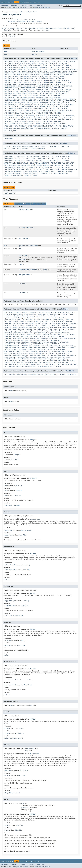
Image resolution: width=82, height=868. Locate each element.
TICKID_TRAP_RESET (31, 175)
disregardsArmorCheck (45, 327)
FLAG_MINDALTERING (11, 112)
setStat (7, 363)
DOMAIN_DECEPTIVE (10, 82)
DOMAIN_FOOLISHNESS (11, 88)
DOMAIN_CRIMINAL (23, 80)
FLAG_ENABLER (38, 108)
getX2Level (35, 342)
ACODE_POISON (9, 64)
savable (25, 149)
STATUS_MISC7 (20, 160)
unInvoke (22, 284)
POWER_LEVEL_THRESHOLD (12, 121)
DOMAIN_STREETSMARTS (11, 101)
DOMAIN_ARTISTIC (10, 75)
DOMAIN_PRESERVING (25, 95)
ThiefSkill (12, 36)
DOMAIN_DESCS (37, 82)
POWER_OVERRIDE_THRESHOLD (32, 121)
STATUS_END (66, 157)
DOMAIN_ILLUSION (28, 90)
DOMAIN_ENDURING (59, 84)
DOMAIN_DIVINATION (11, 84)
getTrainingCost (55, 340)
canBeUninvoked (28, 147)
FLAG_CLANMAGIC (53, 107)
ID (20, 249)
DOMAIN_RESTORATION (11, 97)
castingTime (43, 323)
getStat (60, 335)
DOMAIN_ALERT (57, 71)
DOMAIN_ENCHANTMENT (44, 84)
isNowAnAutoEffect (11, 350)
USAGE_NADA (54, 127)
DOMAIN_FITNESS (66, 86)
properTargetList (69, 355)
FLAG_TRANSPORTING (51, 118)
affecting (7, 316)
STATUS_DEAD (56, 157)
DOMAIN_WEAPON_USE (11, 105)
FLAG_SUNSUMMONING (67, 116)
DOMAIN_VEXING (20, 103)
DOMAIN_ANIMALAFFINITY (25, 73)
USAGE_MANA (32, 127)
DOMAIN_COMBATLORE (45, 77)
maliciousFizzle (23, 351)
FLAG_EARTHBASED (10, 108)
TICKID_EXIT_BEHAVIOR (12, 166)
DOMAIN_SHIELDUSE (29, 99)
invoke (22, 256)
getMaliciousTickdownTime (60, 333)
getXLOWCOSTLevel (23, 344)
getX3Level (45, 342)
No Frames (30, 5)
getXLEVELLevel (9, 344)
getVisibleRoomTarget (12, 342)
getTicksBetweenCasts (12, 340)
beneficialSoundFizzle (59, 318)
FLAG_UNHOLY (8, 120)
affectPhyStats (18, 316)
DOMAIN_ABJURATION (29, 71)
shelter (34, 54)
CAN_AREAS (22, 69)
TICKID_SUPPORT (45, 173)
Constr (19, 8)
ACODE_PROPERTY (32, 64)
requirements (43, 357)
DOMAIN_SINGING (42, 99)
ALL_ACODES (57, 66)
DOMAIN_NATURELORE (61, 92)
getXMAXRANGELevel (55, 344)
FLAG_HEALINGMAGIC (11, 110)
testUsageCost (67, 364)
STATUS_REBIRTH (63, 160)
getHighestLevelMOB (48, 374)
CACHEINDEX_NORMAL (63, 67)
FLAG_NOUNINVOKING (41, 114)
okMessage (23, 270)
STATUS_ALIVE (21, 157)
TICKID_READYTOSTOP (52, 170)
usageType (23, 293)
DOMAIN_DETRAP (49, 82)
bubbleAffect (46, 320)
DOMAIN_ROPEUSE (41, 97)
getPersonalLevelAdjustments (15, 335)
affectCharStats (67, 314)
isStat (30, 350)
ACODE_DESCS (35, 62)
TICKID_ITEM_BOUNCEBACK (64, 166)
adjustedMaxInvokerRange (13, 314)
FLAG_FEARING (49, 108)
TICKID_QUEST (38, 170)
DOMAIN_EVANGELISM (25, 86)
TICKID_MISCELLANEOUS (62, 168)
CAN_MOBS (57, 69)
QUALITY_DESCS (29, 123)
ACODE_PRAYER (20, 64)
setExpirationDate (11, 361)
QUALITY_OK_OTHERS (11, 125)
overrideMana (49, 353)
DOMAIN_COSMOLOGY (41, 79)
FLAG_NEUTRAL (46, 112)
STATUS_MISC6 (9, 160)
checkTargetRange (10, 325)
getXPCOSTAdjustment (11, 346)
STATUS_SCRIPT (9, 162)
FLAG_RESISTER (29, 116)
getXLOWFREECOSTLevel (39, 344)
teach (58, 364)
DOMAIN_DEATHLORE (63, 80)
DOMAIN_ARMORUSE (68, 73)
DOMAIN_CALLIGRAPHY (11, 77)
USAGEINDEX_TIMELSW (59, 129)
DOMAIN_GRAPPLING (45, 88)
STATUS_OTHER (41, 160)
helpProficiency (51, 346)
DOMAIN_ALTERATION (70, 71)
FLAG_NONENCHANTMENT (11, 114)
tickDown (33, 149)
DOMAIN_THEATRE (26, 101)
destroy (32, 327)
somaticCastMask (23, 364)
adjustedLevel (72, 312)
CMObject (12, 28)
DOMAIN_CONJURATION (11, 79)
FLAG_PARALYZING (55, 114)
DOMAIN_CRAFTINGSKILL (57, 79)
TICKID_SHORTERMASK (30, 171)
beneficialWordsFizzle (31, 320)
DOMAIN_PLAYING (61, 93)
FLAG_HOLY (34, 110)
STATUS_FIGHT (9, 158)
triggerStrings (25, 275)
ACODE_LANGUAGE (70, 62)
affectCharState (53, 314)
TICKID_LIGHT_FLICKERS (12, 168)
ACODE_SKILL (43, 64)
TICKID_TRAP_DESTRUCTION (13, 175)
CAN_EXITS (39, 69)
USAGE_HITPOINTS (20, 127)
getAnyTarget (58, 329)
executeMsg (71, 327)
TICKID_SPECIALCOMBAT (64, 171)
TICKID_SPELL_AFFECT (31, 173)
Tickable (5, 30)
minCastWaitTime (58, 351)
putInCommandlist (22, 357)
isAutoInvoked (61, 348)
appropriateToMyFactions (13, 318)
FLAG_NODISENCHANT (59, 112)
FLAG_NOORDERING (27, 114)
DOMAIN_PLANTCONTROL (30, 93)
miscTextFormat (9, 353)
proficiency (16, 149)
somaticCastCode (10, 364)
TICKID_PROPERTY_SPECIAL (23, 170)
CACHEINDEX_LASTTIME (47, 67)
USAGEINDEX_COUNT (66, 127)
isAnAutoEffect (54, 147)
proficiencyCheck (54, 355)
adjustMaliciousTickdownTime (35, 314)
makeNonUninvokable (58, 350)
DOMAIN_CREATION (10, 80)
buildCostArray (58, 320)
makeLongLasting (43, 350)
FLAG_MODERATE (24, 112)
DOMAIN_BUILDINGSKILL (66, 75)
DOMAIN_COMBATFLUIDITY (28, 77)
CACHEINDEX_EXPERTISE (29, 67)
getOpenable (72, 374)
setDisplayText (62, 359)
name (21, 264)
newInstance (39, 353)
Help (39, 2)
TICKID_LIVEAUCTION (29, 168)
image (6, 348)
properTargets (9, 357)
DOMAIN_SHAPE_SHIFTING (12, 99)
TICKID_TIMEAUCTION (60, 173)
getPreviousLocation (27, 246)
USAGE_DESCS (8, 127)
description (23, 327)
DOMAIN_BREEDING (50, 75)
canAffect (69, 320)
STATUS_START (21, 162)
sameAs (68, 357)
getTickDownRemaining (67, 338)
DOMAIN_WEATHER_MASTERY (28, 105)
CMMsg (45, 270)
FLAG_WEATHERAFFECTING (36, 120)
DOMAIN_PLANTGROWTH (46, 93)
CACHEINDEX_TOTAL (10, 69)
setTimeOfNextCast (46, 363)
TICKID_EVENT (68, 164)
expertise (7, 329)
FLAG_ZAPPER (51, 120)
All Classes (41, 5)
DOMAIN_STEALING (55, 99)
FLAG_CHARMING (40, 107)
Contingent (20, 28)
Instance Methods (22, 204)
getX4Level (54, 342)
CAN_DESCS (31, 69)
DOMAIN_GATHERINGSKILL (28, 88)
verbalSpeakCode (56, 366)
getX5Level (64, 342)
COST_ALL (74, 69)
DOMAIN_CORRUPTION (27, 79)
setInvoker (31, 361)
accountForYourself (21, 312)
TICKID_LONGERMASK (45, 168)
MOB (36, 246)
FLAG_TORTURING (25, 118)
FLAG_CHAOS (29, 107)
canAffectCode (9, 374)
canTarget (68, 322)
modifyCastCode (22, 353)
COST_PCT (17, 71)
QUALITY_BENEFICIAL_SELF (13, 123)
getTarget (7, 336)
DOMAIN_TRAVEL (70, 101)
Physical (22, 260)
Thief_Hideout (9, 193)
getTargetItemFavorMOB (12, 338)
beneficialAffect (43, 318)
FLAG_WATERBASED (20, 120)
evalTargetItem (60, 327)
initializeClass (35, 348)
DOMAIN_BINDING (23, 75)
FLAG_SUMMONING (54, 116)
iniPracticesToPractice (18, 348)
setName (50, 361)
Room (6, 52)
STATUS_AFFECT (9, 157)
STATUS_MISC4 (53, 158)
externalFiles (31, 329)
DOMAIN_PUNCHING (39, 95)
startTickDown (49, 364)
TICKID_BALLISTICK (57, 162)
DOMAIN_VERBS (9, 103)
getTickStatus (27, 340)
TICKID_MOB (8, 170)
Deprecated (28, 2)
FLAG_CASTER (19, 107)
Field (14, 8)
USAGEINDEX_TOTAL (10, 131)
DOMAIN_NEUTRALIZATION (12, 93)
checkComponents (55, 323)
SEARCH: (60, 6)
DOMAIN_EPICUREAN (10, 86)
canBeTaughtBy (45, 322)
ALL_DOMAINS (67, 66)
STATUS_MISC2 (30, 158)
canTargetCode (21, 374)
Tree (21, 2)
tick (5, 366)
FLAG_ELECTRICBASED (25, 108)
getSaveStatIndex (49, 335)
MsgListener (58, 28)
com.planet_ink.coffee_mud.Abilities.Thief (22, 12)
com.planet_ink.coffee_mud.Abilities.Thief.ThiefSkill (25, 22)
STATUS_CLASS (45, 157)
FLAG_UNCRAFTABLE (66, 118)
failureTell (42, 329)
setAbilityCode (23, 359)
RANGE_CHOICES (38, 125)
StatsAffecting (69, 28)
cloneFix (21, 325)
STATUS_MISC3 (41, 158)
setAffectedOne (36, 359)
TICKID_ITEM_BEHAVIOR (45, 166)
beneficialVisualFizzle (13, 320)
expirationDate (18, 329)
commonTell (45, 325)
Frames (23, 5)
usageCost (19, 366)
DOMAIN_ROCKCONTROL (27, 97)
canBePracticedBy (32, 322)
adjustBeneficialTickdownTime (54, 312)
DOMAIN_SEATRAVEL (55, 97)
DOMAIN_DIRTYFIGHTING (64, 82)
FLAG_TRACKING (37, 118)
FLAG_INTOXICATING (57, 110)
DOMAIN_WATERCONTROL (47, 103)
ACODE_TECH (22, 66)
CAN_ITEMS (48, 69)
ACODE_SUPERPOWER (10, 66)
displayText (24, 239)
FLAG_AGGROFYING (56, 105)
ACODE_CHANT (8, 62)
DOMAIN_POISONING (10, 95)
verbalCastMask (43, 366)
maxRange (34, 351)
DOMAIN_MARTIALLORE (11, 92)
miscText (7, 149)
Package (10, 2)
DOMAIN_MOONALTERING (27, 92)
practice (7, 355)
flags (50, 329)
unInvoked (41, 149)
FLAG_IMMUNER (44, 110)
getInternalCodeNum (41, 333)
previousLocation (38, 52)
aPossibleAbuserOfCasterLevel (47, 316)
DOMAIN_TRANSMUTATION (41, 101)
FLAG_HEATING (24, 110)
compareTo (7, 327)
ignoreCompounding (68, 346)
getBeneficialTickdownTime (59, 331)
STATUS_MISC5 (64, 158)
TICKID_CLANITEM (10, 164)
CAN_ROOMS (65, 69)
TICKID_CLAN (70, 162)
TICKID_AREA (44, 162)
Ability (5, 28)
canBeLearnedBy (18, 322)
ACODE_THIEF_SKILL (35, 66)
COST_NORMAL (8, 71)
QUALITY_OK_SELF (25, 125)
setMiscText (41, 361)
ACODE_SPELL (64, 64)
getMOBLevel (61, 374)
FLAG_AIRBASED (69, 105)
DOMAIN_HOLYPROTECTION (12, 90)
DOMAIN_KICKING (58, 90)
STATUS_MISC (19, 158)
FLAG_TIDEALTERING (11, 118)
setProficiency (60, 361)
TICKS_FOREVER (68, 125)
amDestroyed (16, 147)
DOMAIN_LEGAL (70, 90)
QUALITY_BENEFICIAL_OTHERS (53, 121)
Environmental (30, 28)
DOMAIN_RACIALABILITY (55, 95)
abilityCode (8, 312)
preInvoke (32, 355)
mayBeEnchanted (45, 351)
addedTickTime (35, 312)
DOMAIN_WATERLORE (63, 103)
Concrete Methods (38, 204)
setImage (22, 361)
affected (7, 147)
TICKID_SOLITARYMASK (47, 171)
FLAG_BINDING (9, 107)
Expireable (40, 28)
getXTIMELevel (39, 346)
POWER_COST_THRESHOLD (65, 120)
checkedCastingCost (70, 323)
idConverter (8, 139)
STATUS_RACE (51, 160)
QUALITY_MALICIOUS (59, 123)
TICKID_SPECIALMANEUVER (13, 173)
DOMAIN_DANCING (49, 80)
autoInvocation (29, 318)
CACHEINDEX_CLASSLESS (12, 67)
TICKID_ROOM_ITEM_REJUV (13, 171)
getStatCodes (70, 335)
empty (37, 147)
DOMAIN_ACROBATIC (44, 71)
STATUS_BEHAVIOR (33, 157)
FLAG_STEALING (41, 116)
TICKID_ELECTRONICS (43, 164)
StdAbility (63, 143)
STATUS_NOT (30, 160)
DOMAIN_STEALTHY (69, 99)
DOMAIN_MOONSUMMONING (45, 92)
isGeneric (72, 348)
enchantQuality (33, 374)
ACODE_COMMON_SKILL (21, 62)
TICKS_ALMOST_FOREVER (53, 125)
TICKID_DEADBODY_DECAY (26, 164)
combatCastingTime (33, 325)
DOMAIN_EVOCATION (53, 86)
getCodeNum (8, 333)
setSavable (71, 361)
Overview (4, 2)
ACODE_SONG (53, 64)
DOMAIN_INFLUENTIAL (43, 90)
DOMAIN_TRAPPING (57, 101)
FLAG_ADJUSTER (43, 105)
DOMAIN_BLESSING (36, 75)
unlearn (11, 366)
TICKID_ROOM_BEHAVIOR (69, 170)
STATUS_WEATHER (33, 162)
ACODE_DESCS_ (45, 62)
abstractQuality (25, 210)
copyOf (15, 327)
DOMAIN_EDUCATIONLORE (27, 84)
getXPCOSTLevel (26, 346)
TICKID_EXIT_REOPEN (29, 166)
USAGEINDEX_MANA (27, 129)
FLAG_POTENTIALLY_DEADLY (13, 116)
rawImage (33, 357)
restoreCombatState (57, 357)
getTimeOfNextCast (40, 340)
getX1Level (25, 342)
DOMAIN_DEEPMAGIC (25, 82)
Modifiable (49, 28)
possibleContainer (63, 353)
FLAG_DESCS (64, 107)
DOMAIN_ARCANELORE (42, 73)
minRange (69, 351)
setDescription (49, 359)
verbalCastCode (30, 366)
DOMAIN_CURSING (37, 80)
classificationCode (26, 228)
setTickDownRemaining (29, 363)
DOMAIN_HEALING (58, 88)
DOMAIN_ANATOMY (9, 73)
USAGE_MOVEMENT (43, 127)
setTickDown (15, 363)
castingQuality (18, 323)
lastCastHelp (66, 147)
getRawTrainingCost (34, 335)
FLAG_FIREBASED (62, 108)
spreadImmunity (37, 364)
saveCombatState (10, 359)
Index (35, 2)
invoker (43, 147)
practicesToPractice (19, 355)
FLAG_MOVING (35, 112)
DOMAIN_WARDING (33, 103)
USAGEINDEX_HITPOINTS (12, 129)
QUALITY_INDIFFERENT (43, 123)
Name (31, 353)
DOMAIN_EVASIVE (39, 86)
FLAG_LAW (69, 110)
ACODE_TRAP (47, 66)
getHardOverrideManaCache (23, 333)
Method (25, 8)
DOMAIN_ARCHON (56, 73)
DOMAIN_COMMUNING (60, 77)
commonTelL (55, 325)
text (75, 364)
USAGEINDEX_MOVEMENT (43, 129)
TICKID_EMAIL (57, 164)
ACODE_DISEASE (57, 62)
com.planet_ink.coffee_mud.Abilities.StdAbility (20, 20)
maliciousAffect (10, 351)
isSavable (23, 350)
